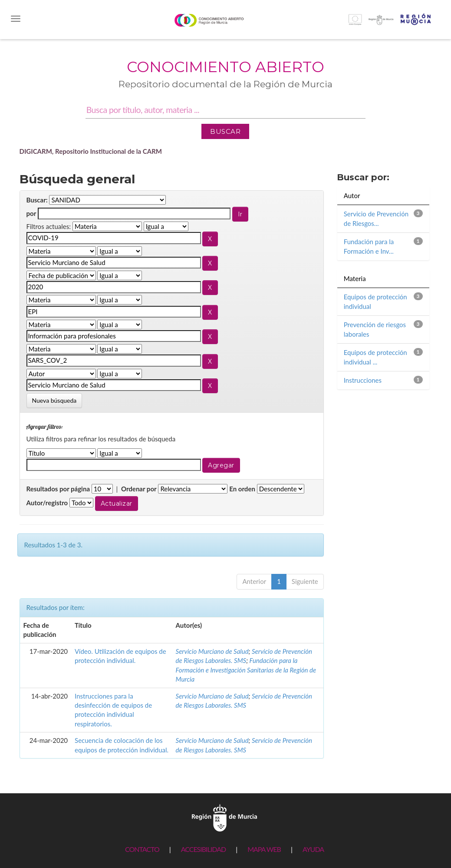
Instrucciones (363, 380)
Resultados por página (58, 489)
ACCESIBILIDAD (203, 849)
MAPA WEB (264, 849)
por (31, 213)
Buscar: (37, 200)
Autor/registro (47, 503)
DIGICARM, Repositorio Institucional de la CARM (91, 151)
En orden (242, 489)
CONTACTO (142, 849)
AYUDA (313, 849)
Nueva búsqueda (54, 400)
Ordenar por (139, 489)
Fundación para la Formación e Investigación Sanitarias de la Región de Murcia (246, 670)
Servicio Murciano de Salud (212, 651)
